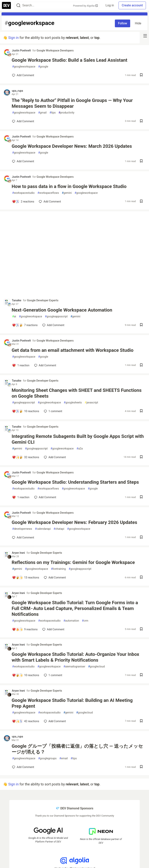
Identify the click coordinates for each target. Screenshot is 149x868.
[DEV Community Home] (6, 5)
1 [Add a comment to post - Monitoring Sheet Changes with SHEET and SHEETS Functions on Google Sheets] (53, 411)
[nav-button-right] (145, 36)
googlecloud (96, 667)
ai (14, 317)
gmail (42, 113)
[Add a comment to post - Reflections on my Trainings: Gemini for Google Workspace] (26, 578)
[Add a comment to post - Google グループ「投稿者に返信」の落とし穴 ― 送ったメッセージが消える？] (23, 767)
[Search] (18, 6)
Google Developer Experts (43, 300)
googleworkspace (24, 67)
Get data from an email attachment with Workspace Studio (73, 350)
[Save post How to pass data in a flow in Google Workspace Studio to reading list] (141, 202)
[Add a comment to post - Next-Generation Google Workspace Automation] (25, 325)
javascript (91, 403)
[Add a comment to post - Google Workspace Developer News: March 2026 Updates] (23, 161)
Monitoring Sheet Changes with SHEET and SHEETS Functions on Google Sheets (77, 393)
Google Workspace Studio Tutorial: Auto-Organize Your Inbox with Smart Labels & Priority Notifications (75, 657)
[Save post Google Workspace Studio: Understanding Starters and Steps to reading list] (141, 497)
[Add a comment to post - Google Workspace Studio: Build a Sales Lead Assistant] (23, 75)
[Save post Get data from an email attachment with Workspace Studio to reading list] (141, 365)
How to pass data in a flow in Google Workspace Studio (69, 186)
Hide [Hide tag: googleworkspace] (138, 23)
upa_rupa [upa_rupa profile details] (17, 91)
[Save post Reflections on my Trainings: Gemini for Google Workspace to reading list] (141, 578)
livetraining (58, 569)
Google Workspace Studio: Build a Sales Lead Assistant (69, 60)
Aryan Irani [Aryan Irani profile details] (18, 553)
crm (85, 621)
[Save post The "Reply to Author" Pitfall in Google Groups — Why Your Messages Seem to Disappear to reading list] (141, 121)
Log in (110, 5)
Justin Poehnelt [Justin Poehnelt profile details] (21, 50)
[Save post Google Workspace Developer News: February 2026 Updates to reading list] (141, 538)
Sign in (13, 38)
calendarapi (43, 529)
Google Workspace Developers (55, 50)
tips (53, 113)
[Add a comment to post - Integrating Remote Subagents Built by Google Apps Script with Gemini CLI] (26, 457)
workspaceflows (48, 193)
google (43, 67)
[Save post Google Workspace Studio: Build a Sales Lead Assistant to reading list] (141, 75)
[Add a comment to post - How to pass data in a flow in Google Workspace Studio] (23, 202)
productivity (66, 113)
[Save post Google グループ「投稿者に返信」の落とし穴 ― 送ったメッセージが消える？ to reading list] (141, 767)
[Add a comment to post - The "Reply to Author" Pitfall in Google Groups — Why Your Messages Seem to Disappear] (23, 121)
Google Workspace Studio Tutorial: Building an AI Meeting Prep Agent (72, 703)
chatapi (59, 529)
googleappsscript (56, 317)
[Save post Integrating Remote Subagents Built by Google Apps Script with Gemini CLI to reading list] (141, 457)
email (64, 758)
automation (71, 621)
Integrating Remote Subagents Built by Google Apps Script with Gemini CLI (78, 439)
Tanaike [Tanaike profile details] (17, 300)
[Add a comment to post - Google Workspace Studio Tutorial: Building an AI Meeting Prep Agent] (26, 721)
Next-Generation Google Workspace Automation (62, 310)
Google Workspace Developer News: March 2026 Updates (72, 146)
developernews (22, 529)
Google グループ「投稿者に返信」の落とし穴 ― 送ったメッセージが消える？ (77, 749)
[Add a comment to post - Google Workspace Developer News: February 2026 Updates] (23, 537)
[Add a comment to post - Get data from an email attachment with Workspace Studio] (21, 365)
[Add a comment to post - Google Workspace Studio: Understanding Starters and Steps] (21, 497)
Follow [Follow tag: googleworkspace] (123, 23)
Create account (132, 5)
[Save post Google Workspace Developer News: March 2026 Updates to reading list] (141, 161)
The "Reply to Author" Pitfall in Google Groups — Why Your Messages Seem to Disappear (72, 103)
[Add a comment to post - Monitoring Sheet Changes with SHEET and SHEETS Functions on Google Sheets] (26, 411)
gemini (67, 193)
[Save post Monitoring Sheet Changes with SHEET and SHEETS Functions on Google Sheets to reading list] (141, 411)
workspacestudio (23, 193)
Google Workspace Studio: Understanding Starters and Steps (75, 482)
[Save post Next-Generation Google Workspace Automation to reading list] (141, 325)
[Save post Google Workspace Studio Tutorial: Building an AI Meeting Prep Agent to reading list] (141, 721)
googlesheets (73, 403)
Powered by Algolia (86, 6)
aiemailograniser (74, 667)
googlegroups (47, 758)
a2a (80, 449)
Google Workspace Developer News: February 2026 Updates (74, 522)
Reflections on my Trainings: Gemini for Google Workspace (73, 562)
